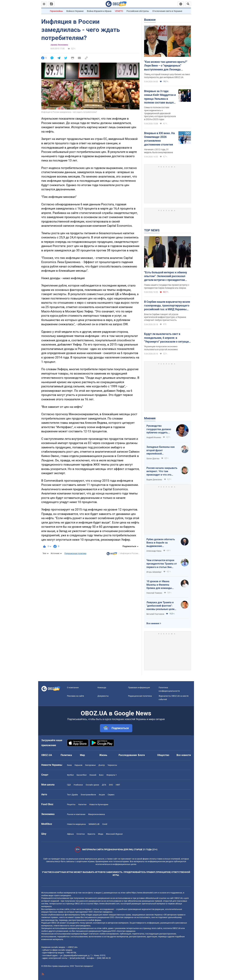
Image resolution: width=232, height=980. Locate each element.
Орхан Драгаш (153, 459)
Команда (102, 687)
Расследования (128, 755)
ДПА (104, 785)
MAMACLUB (94, 824)
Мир (82, 755)
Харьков (78, 765)
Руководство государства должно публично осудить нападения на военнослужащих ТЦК (160, 429)
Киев (69, 765)
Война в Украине (75, 11)
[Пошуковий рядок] (188, 4)
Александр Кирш (154, 551)
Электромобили (88, 795)
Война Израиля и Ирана (99, 11)
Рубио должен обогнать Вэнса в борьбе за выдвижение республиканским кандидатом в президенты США (161, 543)
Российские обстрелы (138, 11)
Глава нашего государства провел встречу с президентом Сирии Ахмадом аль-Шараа (167, 286)
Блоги (141, 755)
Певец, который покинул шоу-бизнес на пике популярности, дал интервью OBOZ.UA (167, 76)
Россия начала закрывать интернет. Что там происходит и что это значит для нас (162, 471)
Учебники (78, 785)
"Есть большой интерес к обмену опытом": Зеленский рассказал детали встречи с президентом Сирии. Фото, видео (166, 276)
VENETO (119, 11)
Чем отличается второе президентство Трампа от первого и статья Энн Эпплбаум (162, 564)
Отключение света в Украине (167, 11)
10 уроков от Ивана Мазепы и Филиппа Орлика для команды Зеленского (159, 585)
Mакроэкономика (97, 814)
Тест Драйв (72, 795)
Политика (66, 755)
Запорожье (90, 765)
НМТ (118, 785)
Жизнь (103, 755)
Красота (91, 834)
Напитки (82, 804)
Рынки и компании (76, 814)
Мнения (150, 418)
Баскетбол (82, 775)
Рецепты (71, 804)
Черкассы (112, 765)
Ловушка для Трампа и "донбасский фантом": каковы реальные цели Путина (160, 606)
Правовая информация (139, 687)
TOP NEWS (152, 230)
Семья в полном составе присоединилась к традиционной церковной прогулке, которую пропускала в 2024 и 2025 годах (160, 113)
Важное (150, 20)
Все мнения (153, 623)
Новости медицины (76, 824)
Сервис (111, 795)
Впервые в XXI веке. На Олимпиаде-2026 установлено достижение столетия (159, 139)
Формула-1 (112, 775)
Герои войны (56, 11)
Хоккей (93, 775)
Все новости (184, 755)
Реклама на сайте (75, 696)
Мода (101, 834)
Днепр (102, 765)
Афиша (70, 834)
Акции (102, 795)
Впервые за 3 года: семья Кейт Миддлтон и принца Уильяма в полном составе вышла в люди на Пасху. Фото (160, 97)
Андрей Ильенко (154, 437)
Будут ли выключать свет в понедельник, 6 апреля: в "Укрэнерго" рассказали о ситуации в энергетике (167, 338)
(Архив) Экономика (59, 45)
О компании (73, 687)
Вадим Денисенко (154, 480)
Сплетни (81, 834)
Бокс (101, 775)
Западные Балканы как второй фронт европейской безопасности (161, 450)
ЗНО (111, 785)
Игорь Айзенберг (154, 572)
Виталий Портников (155, 614)
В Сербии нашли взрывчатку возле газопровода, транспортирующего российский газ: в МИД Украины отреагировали (167, 306)
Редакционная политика (75, 553)
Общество (163, 755)
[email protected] (77, 958)
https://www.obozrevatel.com (144, 893)
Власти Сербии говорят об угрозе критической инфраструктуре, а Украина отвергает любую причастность (165, 317)
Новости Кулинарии (99, 804)
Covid (105, 824)
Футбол (70, 775)
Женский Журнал (114, 834)
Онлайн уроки (92, 785)
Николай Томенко (154, 593)
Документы (103, 696)
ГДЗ (69, 785)
